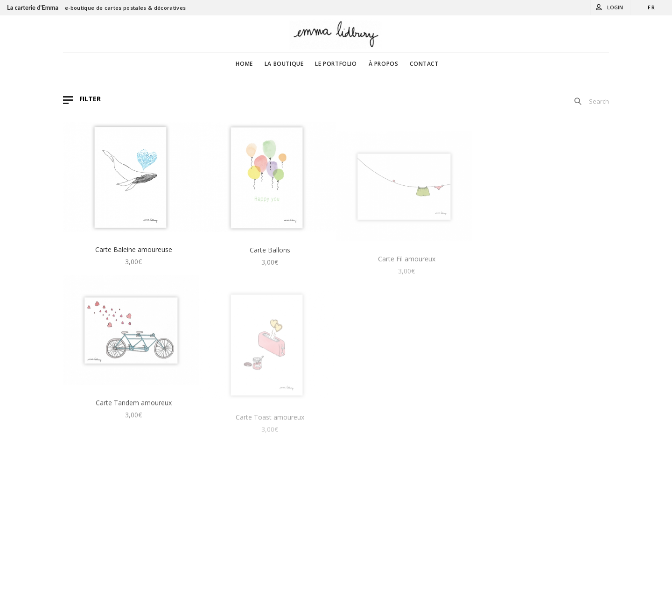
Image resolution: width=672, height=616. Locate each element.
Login (615, 7)
